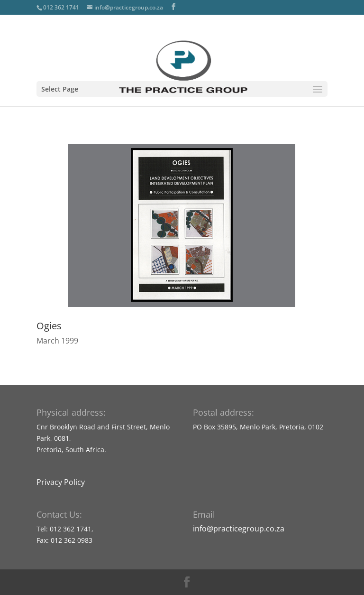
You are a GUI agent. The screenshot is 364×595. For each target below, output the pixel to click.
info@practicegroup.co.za (239, 529)
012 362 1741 (61, 7)
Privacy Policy (61, 482)
